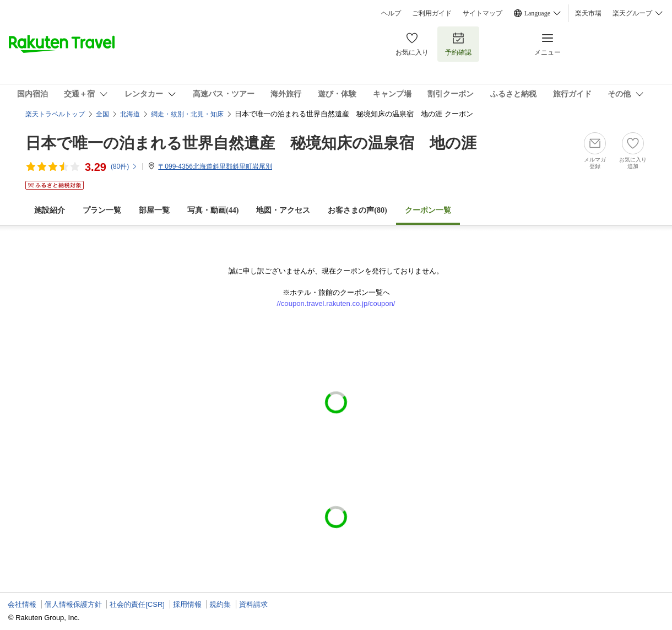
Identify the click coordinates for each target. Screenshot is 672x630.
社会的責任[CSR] (137, 604)
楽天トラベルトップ (55, 114)
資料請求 (253, 604)
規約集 (220, 604)
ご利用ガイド (432, 13)
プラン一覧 (102, 210)
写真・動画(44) (213, 210)
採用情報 (187, 604)
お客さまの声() (357, 210)
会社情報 (22, 604)
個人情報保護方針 (73, 604)
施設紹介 (50, 210)
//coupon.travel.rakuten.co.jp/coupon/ (336, 303)
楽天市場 (588, 13)
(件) (124, 166)
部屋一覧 (154, 210)
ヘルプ (391, 13)
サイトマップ (483, 13)
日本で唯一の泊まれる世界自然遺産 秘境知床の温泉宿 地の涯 (251, 143)
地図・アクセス (283, 210)
